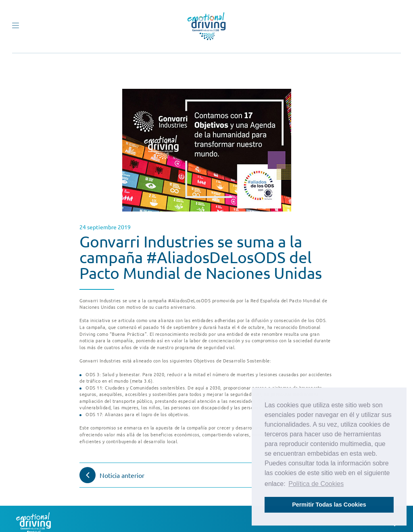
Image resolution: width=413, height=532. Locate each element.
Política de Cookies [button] (316, 484)
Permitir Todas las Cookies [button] (329, 505)
